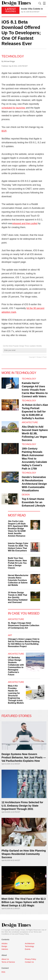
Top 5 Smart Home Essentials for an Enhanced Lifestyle (33, 502)
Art (10, 635)
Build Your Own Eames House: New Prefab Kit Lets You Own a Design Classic (17, 563)
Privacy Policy (24, 934)
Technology (13, 56)
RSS (3, 972)
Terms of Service (8, 962)
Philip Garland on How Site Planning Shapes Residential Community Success (24, 854)
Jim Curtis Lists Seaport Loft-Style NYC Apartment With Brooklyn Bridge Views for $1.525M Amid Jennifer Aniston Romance (18, 529)
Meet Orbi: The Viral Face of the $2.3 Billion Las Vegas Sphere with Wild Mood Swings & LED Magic (24, 902)
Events (28, 949)
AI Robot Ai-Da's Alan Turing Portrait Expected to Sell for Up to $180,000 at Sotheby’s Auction (35, 412)
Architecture (30, 422)
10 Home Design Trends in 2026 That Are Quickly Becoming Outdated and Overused (18, 597)
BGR (4, 131)
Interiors (5, 949)
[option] (34, 10)
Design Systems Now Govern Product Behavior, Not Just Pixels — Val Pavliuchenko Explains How (24, 757)
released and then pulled (25, 223)
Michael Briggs (9, 61)
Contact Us (29, 962)
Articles (4, 944)
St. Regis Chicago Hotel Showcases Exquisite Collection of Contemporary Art (24, 625)
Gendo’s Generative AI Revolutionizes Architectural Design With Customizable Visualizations (34, 484)
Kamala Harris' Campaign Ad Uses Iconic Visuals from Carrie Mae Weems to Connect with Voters (35, 390)
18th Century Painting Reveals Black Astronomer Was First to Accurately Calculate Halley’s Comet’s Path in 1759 (34, 459)
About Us (5, 959)
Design (26, 495)
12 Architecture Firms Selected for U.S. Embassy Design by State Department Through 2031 (22, 806)
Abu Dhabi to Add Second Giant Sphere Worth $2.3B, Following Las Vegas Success (35, 433)
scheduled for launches (13, 108)
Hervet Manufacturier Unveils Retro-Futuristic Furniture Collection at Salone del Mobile (18, 580)
